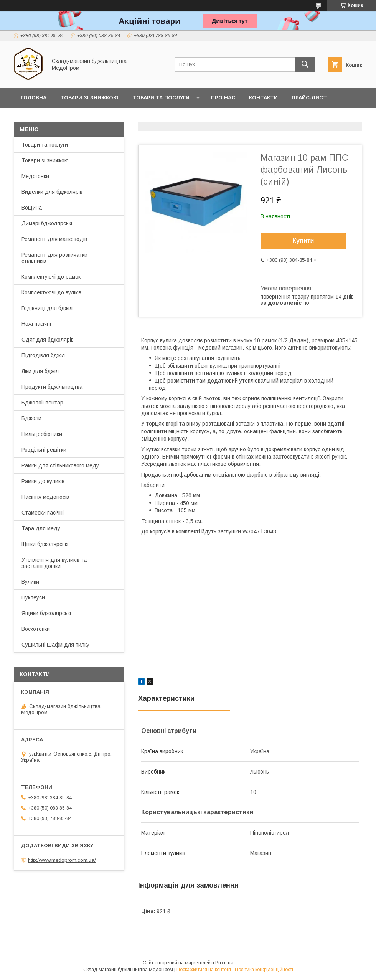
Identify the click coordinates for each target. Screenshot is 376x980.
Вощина (32, 208)
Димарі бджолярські (47, 223)
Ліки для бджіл (40, 371)
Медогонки (35, 176)
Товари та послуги (161, 98)
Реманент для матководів (54, 239)
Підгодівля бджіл (43, 355)
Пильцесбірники (42, 434)
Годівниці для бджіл (47, 308)
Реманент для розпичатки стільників (54, 258)
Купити (303, 241)
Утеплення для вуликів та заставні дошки (54, 563)
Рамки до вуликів (43, 481)
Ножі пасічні (36, 324)
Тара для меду (41, 528)
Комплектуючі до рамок (51, 277)
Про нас (223, 98)
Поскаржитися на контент (204, 970)
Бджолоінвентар (42, 403)
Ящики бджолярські (46, 613)
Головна (34, 98)
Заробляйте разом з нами (60, 118)
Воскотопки (36, 629)
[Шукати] (305, 64)
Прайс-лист (309, 98)
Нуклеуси (33, 597)
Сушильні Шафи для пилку (55, 645)
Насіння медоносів (45, 497)
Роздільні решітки (44, 450)
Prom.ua (224, 963)
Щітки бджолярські (45, 544)
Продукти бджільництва (52, 387)
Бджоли (31, 418)
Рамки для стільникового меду (60, 465)
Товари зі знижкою (89, 98)
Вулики (30, 582)
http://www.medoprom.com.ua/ (62, 860)
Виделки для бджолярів (52, 192)
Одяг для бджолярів (48, 340)
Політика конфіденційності (264, 970)
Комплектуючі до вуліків (51, 292)
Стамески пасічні (43, 513)
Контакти (263, 98)
